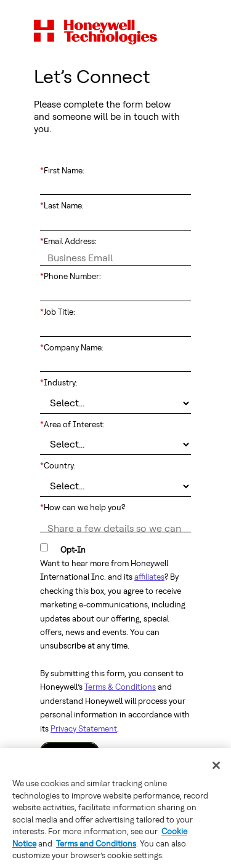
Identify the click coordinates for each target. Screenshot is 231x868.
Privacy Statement (84, 729)
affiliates (149, 577)
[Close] (216, 765)
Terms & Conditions (120, 687)
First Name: (62, 171)
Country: (58, 466)
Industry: (59, 383)
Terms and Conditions (96, 844)
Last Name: (62, 206)
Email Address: (68, 242)
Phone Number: (71, 277)
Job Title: (58, 312)
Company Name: (72, 348)
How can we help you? (83, 508)
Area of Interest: (72, 425)
